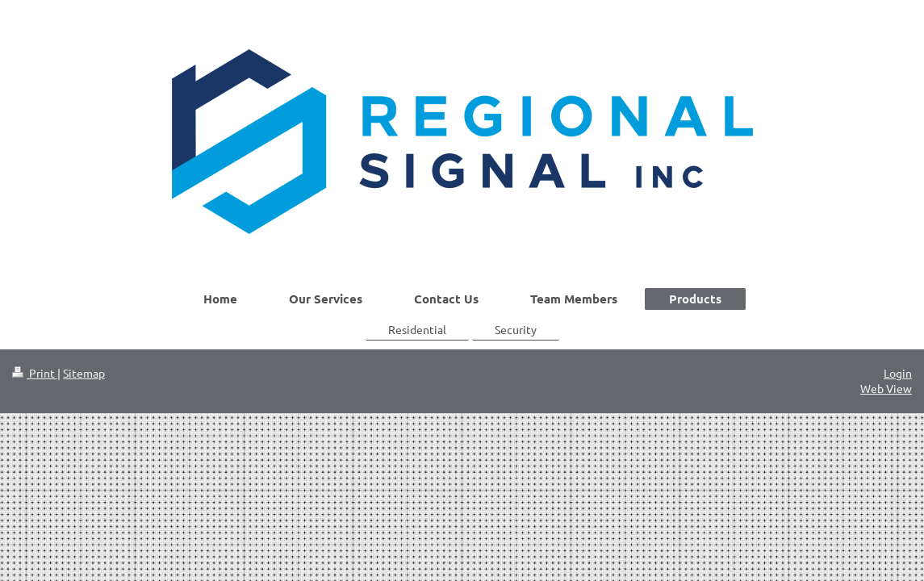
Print (35, 373)
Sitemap (84, 373)
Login (898, 373)
